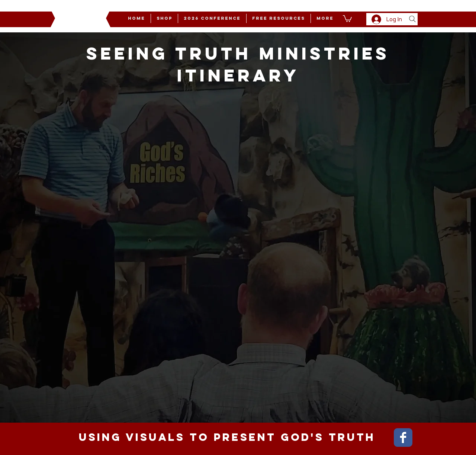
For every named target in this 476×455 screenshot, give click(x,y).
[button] (325, 18)
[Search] (412, 19)
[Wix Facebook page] (403, 438)
